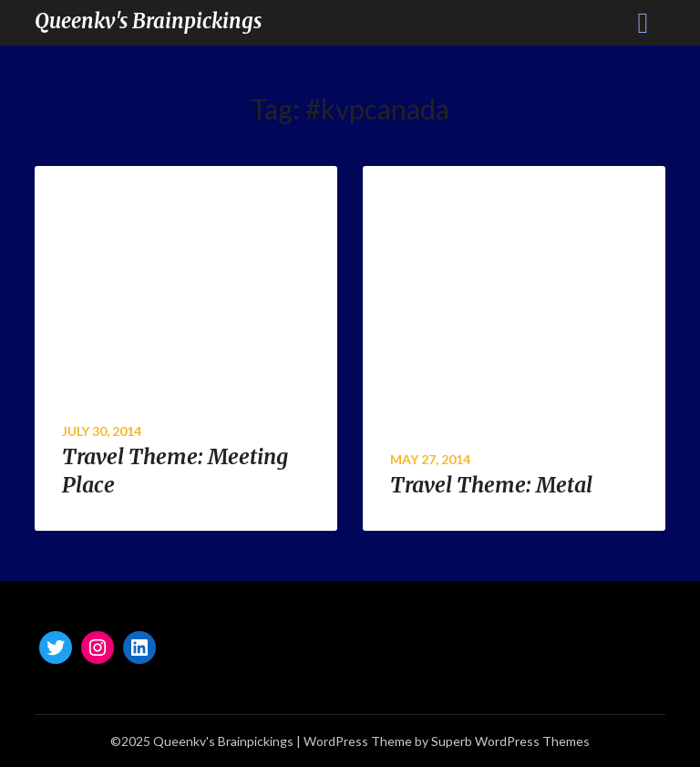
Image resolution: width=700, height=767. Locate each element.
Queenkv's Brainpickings (148, 21)
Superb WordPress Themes (510, 741)
